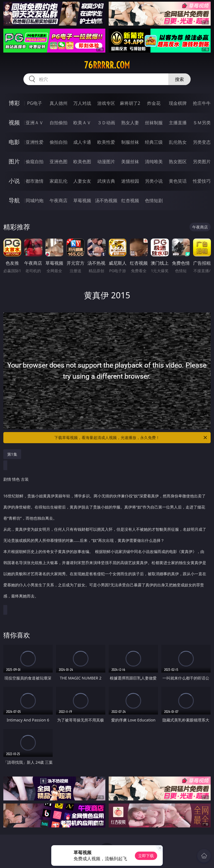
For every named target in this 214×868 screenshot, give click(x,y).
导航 (14, 200)
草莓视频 (82, 200)
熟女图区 (178, 162)
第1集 (12, 454)
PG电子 (34, 103)
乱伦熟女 (178, 142)
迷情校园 (130, 181)
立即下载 (146, 856)
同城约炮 (35, 200)
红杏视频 (130, 200)
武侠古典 (106, 181)
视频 (14, 122)
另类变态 (202, 142)
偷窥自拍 (35, 162)
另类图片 (202, 162)
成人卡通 (82, 142)
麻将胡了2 (130, 103)
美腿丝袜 (130, 162)
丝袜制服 (154, 123)
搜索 (179, 79)
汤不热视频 (106, 200)
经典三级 (154, 142)
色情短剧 (154, 200)
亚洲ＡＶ (35, 123)
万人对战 (82, 103)
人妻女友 (82, 181)
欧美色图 (82, 162)
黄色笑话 (178, 181)
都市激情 (35, 181)
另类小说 (154, 181)
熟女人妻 (130, 123)
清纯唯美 (154, 162)
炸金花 (154, 103)
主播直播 (178, 123)
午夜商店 (59, 200)
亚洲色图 (59, 162)
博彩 (14, 103)
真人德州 (59, 103)
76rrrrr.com (107, 65)
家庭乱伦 (59, 181)
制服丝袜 (130, 142)
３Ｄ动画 (106, 123)
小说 (14, 181)
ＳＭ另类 (202, 123)
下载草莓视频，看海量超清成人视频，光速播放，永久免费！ (131, 438)
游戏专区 (106, 103)
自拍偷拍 (59, 123)
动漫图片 (106, 162)
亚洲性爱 (35, 142)
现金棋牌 (178, 103)
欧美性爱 (106, 142)
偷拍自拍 (59, 142)
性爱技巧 (202, 181)
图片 (14, 161)
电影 (14, 142)
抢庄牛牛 (202, 103)
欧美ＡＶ (82, 123)
